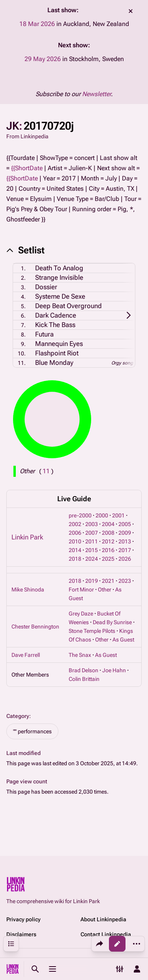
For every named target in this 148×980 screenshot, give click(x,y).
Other (105, 589)
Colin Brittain (84, 679)
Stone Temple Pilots (92, 631)
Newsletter (96, 94)
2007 (92, 533)
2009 (125, 533)
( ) (46, 471)
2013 (125, 541)
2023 (125, 581)
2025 (108, 559)
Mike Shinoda (28, 589)
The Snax (80, 655)
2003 (92, 524)
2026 (125, 559)
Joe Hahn (114, 670)
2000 (102, 515)
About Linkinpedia (103, 919)
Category (18, 716)
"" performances (32, 731)
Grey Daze (81, 614)
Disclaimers (21, 934)
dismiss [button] (131, 11)
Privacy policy (23, 919)
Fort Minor (81, 589)
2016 (108, 550)
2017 (125, 550)
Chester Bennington (35, 627)
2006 (75, 533)
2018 (75, 559)
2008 (108, 533)
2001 (118, 515)
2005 (125, 524)
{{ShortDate (27, 168)
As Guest (123, 640)
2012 (108, 541)
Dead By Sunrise (112, 622)
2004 (108, 524)
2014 (75, 550)
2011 (92, 541)
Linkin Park (27, 537)
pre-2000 (80, 515)
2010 (75, 541)
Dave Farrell (26, 655)
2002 (75, 524)
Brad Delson (83, 670)
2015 (92, 550)
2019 (92, 581)
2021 (108, 581)
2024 (92, 559)
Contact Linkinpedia (106, 934)
